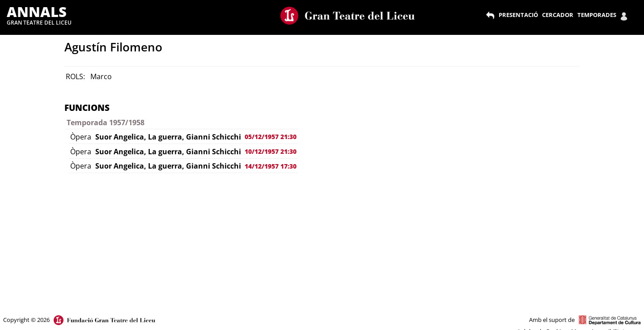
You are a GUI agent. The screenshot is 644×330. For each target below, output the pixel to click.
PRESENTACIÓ (518, 15)
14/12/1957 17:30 (271, 166)
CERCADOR (558, 15)
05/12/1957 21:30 (271, 137)
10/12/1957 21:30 (271, 151)
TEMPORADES (597, 15)
